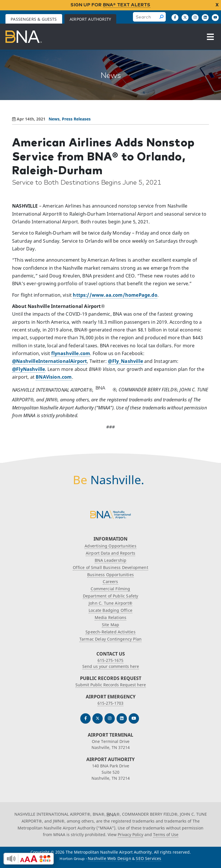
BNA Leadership (111, 560)
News (54, 119)
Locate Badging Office (110, 610)
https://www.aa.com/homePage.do (115, 295)
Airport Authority (90, 19)
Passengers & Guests (34, 19)
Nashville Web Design (109, 858)
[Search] (162, 17)
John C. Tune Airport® (110, 603)
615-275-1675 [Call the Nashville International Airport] (110, 660)
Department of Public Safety (111, 596)
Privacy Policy (130, 835)
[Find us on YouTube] (215, 18)
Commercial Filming (110, 589)
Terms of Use (166, 835)
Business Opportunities (110, 575)
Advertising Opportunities (110, 546)
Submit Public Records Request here (111, 685)
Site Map (110, 625)
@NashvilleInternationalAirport (49, 361)
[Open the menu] (210, 37)
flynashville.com (71, 353)
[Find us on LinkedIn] (205, 18)
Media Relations (111, 617)
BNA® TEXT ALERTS (127, 5)
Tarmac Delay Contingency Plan (110, 639)
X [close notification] (217, 5)
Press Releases (76, 119)
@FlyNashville (28, 369)
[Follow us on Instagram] (195, 18)
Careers (110, 581)
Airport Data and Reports (110, 553)
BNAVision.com (54, 377)
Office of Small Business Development (110, 567)
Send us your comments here (111, 666)
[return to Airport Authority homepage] (24, 37)
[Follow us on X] (185, 18)
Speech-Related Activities (110, 632)
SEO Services (148, 858)
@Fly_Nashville (125, 361)
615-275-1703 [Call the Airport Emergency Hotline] (110, 703)
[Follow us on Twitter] (98, 718)
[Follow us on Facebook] (175, 18)
